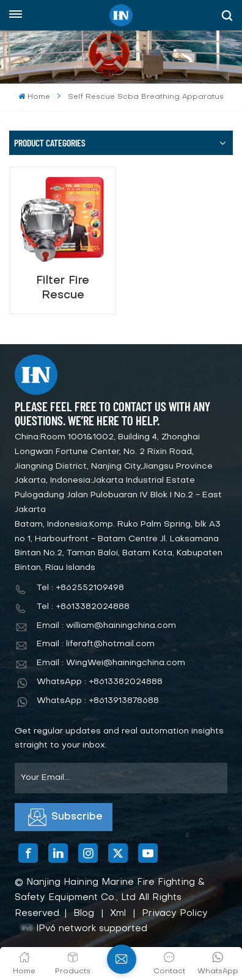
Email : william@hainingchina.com (106, 626)
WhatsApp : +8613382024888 (100, 682)
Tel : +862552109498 (80, 588)
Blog (84, 913)
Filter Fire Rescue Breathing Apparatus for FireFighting (63, 288)
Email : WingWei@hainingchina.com (111, 663)
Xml (118, 913)
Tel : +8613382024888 (83, 607)
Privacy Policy (175, 913)
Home (34, 97)
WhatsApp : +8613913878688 (98, 701)
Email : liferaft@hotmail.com (96, 644)
